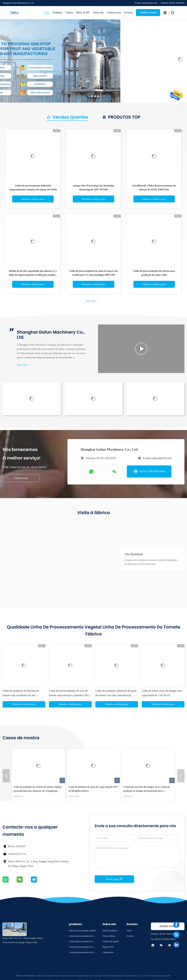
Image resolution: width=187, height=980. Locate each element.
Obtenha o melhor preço (33, 199)
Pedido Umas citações (148, 13)
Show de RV (83, 13)
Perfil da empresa (110, 931)
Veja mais (92, 301)
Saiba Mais (24, 365)
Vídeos (69, 13)
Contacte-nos (114, 13)
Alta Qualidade (134, 554)
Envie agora (114, 879)
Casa (47, 13)
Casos (129, 931)
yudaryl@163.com (17, 854)
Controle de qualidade (111, 942)
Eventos (129, 13)
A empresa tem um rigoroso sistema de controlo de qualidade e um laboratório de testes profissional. (151, 562)
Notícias (130, 936)
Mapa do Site (108, 947)
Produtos (57, 13)
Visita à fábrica (109, 936)
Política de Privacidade (26, 976)
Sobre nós (98, 13)
